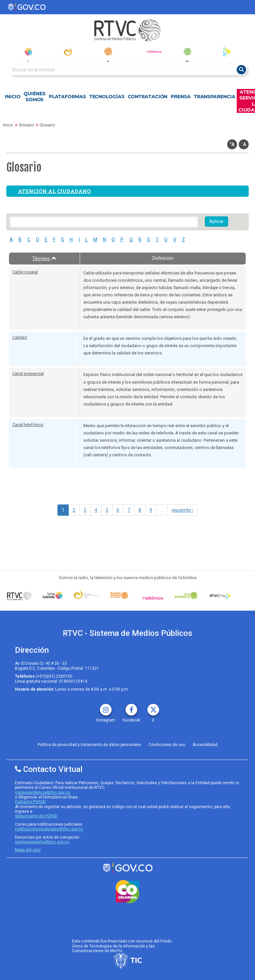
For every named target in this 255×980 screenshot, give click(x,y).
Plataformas (67, 97)
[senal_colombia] (28, 52)
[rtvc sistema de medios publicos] (127, 868)
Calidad (20, 337)
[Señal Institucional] (86, 595)
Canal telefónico (28, 425)
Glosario (26, 125)
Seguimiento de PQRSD (36, 816)
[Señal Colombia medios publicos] (19, 596)
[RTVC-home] (127, 30)
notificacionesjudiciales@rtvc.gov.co (49, 829)
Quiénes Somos (34, 97)
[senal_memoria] (187, 52)
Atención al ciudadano (54, 191)
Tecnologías (107, 97)
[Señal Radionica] (153, 598)
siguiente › (182, 510)
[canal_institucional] (68, 52)
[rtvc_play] (227, 52)
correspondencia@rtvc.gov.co (42, 792)
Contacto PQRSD (30, 802)
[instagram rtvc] (106, 707)
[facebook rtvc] (131, 707)
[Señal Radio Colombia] (119, 595)
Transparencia (215, 97)
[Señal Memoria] (186, 595)
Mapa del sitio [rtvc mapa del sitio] (28, 850)
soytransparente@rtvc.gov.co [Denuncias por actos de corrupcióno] (42, 842)
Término (44, 259)
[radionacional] (108, 51)
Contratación (148, 97)
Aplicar (216, 221)
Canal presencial (28, 374)
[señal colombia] (53, 595)
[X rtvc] (153, 707)
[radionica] (154, 51)
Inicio (12, 97)
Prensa (180, 97)
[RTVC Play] (220, 595)
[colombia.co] (127, 892)
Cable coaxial (25, 272)
